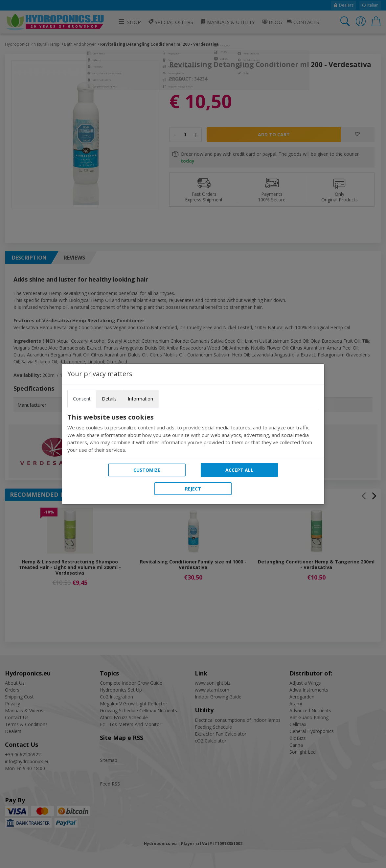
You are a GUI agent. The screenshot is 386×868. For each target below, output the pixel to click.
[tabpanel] (193, 433)
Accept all (239, 470)
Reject (193, 489)
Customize (147, 470)
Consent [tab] (82, 399)
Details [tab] (109, 399)
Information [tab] (140, 399)
